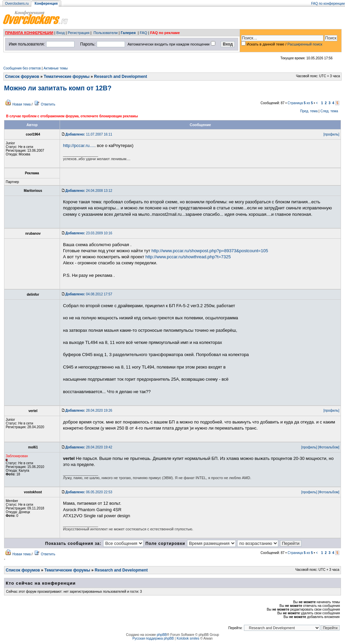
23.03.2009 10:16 (89, 233)
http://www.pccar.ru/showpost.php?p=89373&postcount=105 (210, 251)
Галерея (128, 33)
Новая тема (22, 104)
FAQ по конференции (328, 4)
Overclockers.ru (17, 4)
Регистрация (79, 33)
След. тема (329, 111)
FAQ (144, 33)
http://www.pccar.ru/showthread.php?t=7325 (188, 257)
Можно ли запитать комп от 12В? (58, 88)
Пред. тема (309, 111)
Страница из (300, 103)
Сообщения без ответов (22, 68)
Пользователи (105, 33)
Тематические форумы (67, 77)
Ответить (48, 104)
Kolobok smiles (188, 638)
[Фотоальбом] (329, 447)
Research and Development (120, 77)
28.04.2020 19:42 (89, 447)
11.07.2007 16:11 (89, 134)
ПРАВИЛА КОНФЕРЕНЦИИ (29, 33)
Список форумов (22, 77)
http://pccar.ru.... (79, 145)
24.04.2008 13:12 (89, 191)
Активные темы (56, 68)
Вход (60, 33)
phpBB (162, 635)
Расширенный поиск (305, 44)
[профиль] (331, 134)
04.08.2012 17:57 (89, 294)
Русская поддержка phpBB (153, 638)
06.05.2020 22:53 (89, 492)
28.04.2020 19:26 (89, 411)
